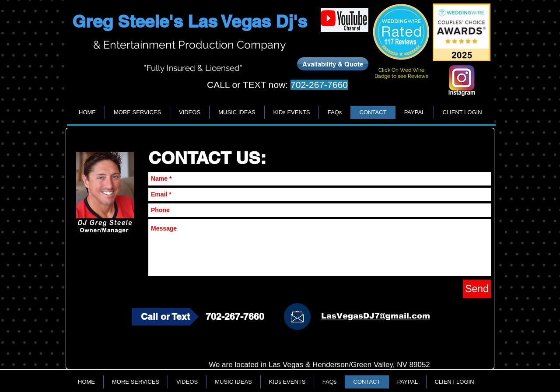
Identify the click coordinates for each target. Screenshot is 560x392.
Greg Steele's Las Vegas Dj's (190, 21)
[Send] (477, 289)
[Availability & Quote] (333, 64)
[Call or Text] (165, 317)
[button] (137, 112)
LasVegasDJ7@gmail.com (376, 316)
